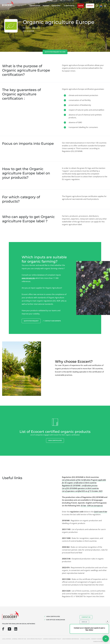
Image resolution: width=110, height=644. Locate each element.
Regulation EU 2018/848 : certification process (80, 486)
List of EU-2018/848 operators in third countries (80, 488)
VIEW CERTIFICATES (53, 616)
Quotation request (31, 321)
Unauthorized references (71, 639)
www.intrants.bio (28, 278)
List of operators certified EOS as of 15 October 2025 (82, 491)
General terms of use (19, 639)
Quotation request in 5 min (55, 52)
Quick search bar (101, 512)
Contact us (86, 617)
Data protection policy (35, 639)
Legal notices (7, 639)
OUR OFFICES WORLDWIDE (56, 620)
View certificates (55, 440)
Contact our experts (53, 321)
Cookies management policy (52, 639)
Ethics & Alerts (85, 639)
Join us (84, 622)
